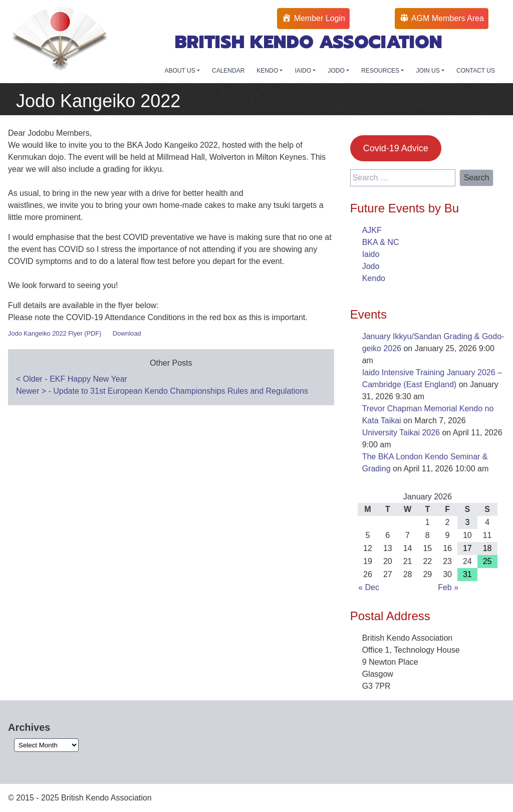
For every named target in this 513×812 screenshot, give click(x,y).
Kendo (374, 278)
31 (467, 574)
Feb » (448, 587)
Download (127, 333)
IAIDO (304, 71)
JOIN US (429, 71)
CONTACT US (476, 71)
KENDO (268, 71)
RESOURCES (381, 71)
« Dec (369, 587)
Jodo (371, 266)
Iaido (371, 254)
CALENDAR (228, 71)
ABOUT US (181, 71)
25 (487, 561)
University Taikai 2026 (401, 433)
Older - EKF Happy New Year (72, 379)
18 (487, 548)
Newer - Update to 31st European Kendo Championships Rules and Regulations (162, 391)
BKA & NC (381, 242)
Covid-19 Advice (396, 148)
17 (467, 548)
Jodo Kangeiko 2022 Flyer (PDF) (55, 333)
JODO (337, 71)
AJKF (372, 230)
